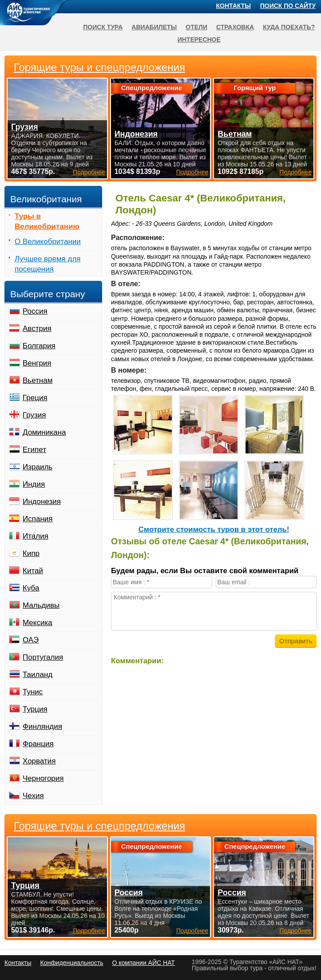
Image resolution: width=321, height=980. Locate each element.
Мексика (38, 623)
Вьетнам (38, 380)
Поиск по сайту (288, 6)
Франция (38, 744)
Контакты (234, 6)
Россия (35, 311)
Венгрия (37, 363)
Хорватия (39, 761)
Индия (34, 484)
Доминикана (44, 432)
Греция (35, 398)
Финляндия (42, 726)
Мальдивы (41, 605)
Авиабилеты (154, 27)
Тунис (33, 692)
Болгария (39, 346)
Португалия (43, 657)
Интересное (199, 39)
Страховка (235, 27)
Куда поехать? (289, 27)
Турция (35, 709)
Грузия (34, 415)
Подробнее (89, 931)
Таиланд (38, 675)
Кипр (31, 553)
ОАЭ (31, 640)
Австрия (37, 329)
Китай (33, 571)
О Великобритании (48, 242)
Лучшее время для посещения (48, 264)
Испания (38, 519)
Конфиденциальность (71, 963)
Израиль (38, 467)
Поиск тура (103, 27)
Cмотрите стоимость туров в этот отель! (214, 529)
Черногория (43, 778)
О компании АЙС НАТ (144, 963)
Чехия (33, 796)
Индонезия (42, 502)
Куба (31, 588)
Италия (36, 536)
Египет (34, 450)
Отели (196, 27)
